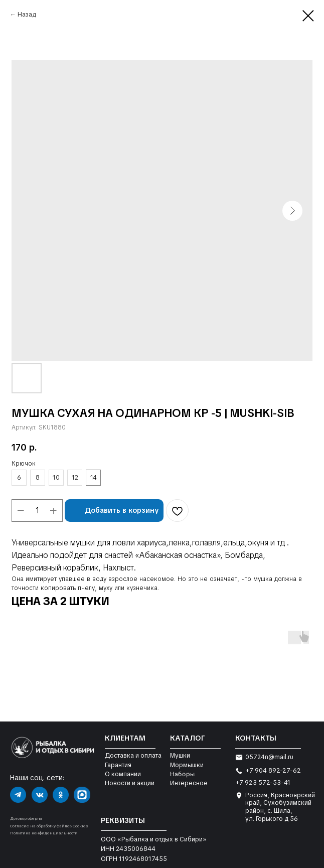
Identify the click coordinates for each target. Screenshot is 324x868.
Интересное (189, 783)
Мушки (180, 756)
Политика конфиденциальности (44, 833)
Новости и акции (130, 783)
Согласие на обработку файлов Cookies (49, 826)
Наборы (182, 774)
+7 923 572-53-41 (263, 783)
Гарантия (118, 765)
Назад (27, 15)
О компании (123, 774)
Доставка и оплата (133, 756)
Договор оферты (26, 818)
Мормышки (187, 765)
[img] (18, 795)
